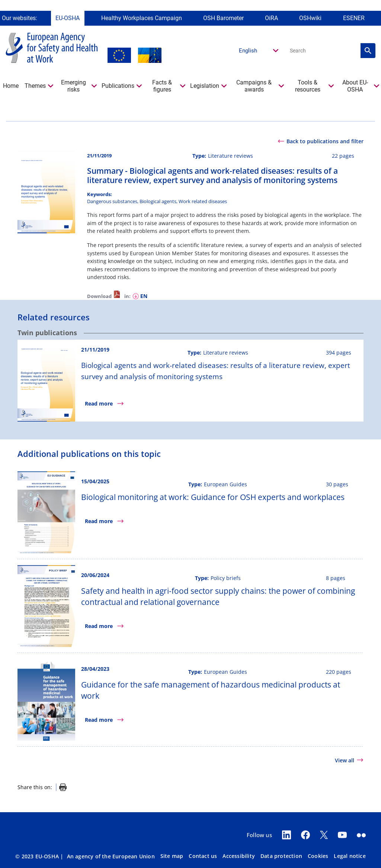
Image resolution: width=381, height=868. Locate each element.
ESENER (354, 18)
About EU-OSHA (355, 86)
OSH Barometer (223, 18)
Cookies (318, 856)
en (144, 296)
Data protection (281, 856)
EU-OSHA (68, 18)
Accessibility (239, 856)
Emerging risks (73, 86)
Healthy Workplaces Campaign (142, 18)
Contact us (203, 856)
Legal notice (350, 856)
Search (368, 51)
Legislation (205, 86)
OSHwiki (310, 18)
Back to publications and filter (325, 141)
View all (345, 760)
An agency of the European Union (111, 856)
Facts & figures (162, 86)
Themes (35, 86)
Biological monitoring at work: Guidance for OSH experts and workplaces (213, 497)
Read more (99, 403)
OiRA (271, 18)
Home (11, 86)
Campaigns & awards (254, 86)
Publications (118, 86)
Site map (172, 856)
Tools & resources (308, 86)
